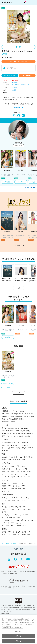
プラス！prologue (22, 443)
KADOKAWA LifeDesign (10, 414)
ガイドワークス (14, 411)
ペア (6, 498)
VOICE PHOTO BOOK (20, 445)
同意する (18, 641)
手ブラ (7, 532)
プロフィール (19, 146)
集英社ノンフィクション (10, 436)
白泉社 (9, 419)
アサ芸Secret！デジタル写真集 (21, 85)
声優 (27, 509)
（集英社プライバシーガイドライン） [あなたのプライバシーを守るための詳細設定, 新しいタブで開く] (13, 628)
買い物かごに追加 (10, 75)
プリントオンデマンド (9, 448)
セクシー (22, 489)
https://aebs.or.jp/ (5, 613)
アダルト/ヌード (20, 525)
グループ (26, 498)
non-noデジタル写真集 (9, 433)
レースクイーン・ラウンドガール (16, 515)
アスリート (8, 525)
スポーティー (22, 474)
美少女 (5, 92)
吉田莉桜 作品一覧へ (30, 187)
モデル (17, 509)
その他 (26, 535)
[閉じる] (35, 618)
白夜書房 (15, 419)
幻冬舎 (26, 414)
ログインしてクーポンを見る (19, 61)
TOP (3, 543)
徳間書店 (15, 82)
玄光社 (21, 414)
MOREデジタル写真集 (22, 431)
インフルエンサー (11, 520)
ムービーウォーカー (9, 422)
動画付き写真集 (7, 445)
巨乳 (22, 466)
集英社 (31, 414)
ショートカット (20, 469)
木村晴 (14, 90)
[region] (18, 630)
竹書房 (26, 416)
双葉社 (21, 419)
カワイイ (8, 489)
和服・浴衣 (20, 460)
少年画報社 (19, 416)
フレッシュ (8, 474)
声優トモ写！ (22, 448)
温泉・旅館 (19, 500)
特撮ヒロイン (27, 520)
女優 (6, 509)
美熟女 (7, 486)
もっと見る (19, 246)
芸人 (20, 523)
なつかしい (20, 486)
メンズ (7, 535)
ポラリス (30, 448)
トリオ (15, 498)
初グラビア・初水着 (22, 532)
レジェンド (8, 523)
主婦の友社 (6, 416)
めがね (7, 460)
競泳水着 (29, 457)
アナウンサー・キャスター (13, 517)
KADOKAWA (24, 411)
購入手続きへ (27, 75)
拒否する (18, 636)
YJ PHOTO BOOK (23, 428)
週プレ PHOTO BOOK (9, 428)
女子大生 (7, 512)
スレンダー (9, 466)
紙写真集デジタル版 (9, 443)
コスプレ (8, 457)
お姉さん (19, 483)
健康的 (26, 471)
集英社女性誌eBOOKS (25, 433)
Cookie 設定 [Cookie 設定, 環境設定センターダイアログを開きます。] (18, 631)
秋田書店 (5, 411)
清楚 (6, 491)
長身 (16, 471)
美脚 (6, 471)
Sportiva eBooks (24, 436)
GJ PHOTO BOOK (8, 431)
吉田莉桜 (4, 54)
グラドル (8, 507)
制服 (19, 457)
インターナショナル (11, 477)
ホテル (7, 500)
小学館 (12, 416)
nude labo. (5, 451)
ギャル (26, 477)
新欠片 (4, 419)
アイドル (21, 507)
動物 (17, 535)
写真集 (8, 543)
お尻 (6, 469)
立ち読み (19, 47)
